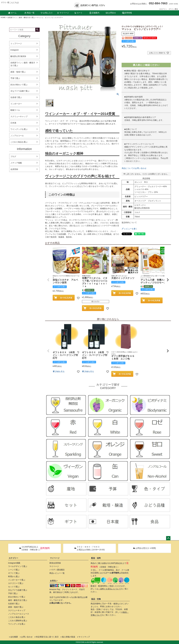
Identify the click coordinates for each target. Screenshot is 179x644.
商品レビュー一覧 (57, 573)
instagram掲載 (14, 563)
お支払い (54, 581)
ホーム (12, 13)
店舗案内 (94, 13)
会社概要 (14, 637)
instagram (15, 50)
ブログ (13, 156)
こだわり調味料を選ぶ (18, 621)
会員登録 (14, 169)
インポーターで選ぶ (17, 580)
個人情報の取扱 (69, 637)
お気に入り (47, 13)
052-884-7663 (158, 3)
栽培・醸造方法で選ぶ (18, 600)
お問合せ (111, 13)
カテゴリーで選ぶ (16, 583)
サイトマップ (84, 637)
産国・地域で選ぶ (18, 72)
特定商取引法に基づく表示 (47, 637)
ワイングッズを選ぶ (19, 129)
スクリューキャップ (19, 116)
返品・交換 (96, 599)
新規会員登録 (55, 563)
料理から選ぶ (14, 576)
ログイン (164, 9)
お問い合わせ (27, 637)
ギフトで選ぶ (14, 573)
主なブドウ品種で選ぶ (20, 91)
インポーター (16, 104)
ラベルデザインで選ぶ (18, 566)
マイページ (63, 13)
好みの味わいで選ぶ (19, 85)
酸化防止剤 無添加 (18, 56)
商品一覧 (29, 13)
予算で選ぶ (15, 78)
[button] (48, 280)
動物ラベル (15, 110)
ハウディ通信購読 (57, 570)
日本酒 (13, 123)
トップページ (16, 44)
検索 (37, 30)
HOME (3, 17)
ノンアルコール (17, 136)
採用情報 (127, 13)
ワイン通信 (174, 9)
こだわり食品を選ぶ (19, 142)
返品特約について (129, 222)
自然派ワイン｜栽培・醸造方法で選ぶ (21, 17)
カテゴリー (13, 558)
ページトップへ (168, 538)
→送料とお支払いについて (110, 589)
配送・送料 (96, 558)
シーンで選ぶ (14, 570)
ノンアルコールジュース (19, 614)
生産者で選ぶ (16, 97)
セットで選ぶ (14, 587)
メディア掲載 (16, 163)
